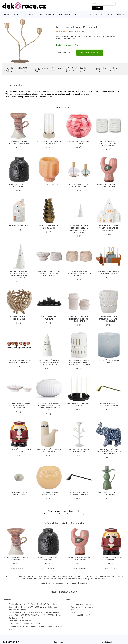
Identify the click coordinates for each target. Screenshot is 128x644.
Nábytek (28, 14)
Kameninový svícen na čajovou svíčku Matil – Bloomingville (109, 319)
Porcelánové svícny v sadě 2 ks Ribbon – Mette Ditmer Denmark (109, 143)
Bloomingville (83, 583)
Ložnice (49, 14)
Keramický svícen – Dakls (19, 226)
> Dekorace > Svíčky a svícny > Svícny (71, 514)
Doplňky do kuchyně (81, 14)
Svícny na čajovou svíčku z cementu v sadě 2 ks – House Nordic (49, 274)
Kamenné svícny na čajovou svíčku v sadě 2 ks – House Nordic (79, 274)
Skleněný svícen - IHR (49, 185)
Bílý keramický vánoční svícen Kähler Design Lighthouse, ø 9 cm (49, 362)
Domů (7, 14)
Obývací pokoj (63, 14)
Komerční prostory (115, 14)
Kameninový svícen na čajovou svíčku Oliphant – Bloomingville (109, 451)
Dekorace (16, 14)
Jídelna (39, 14)
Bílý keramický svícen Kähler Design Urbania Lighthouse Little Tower (79, 362)
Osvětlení (98, 14)
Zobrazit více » (71, 39)
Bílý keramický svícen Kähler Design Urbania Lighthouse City (109, 228)
